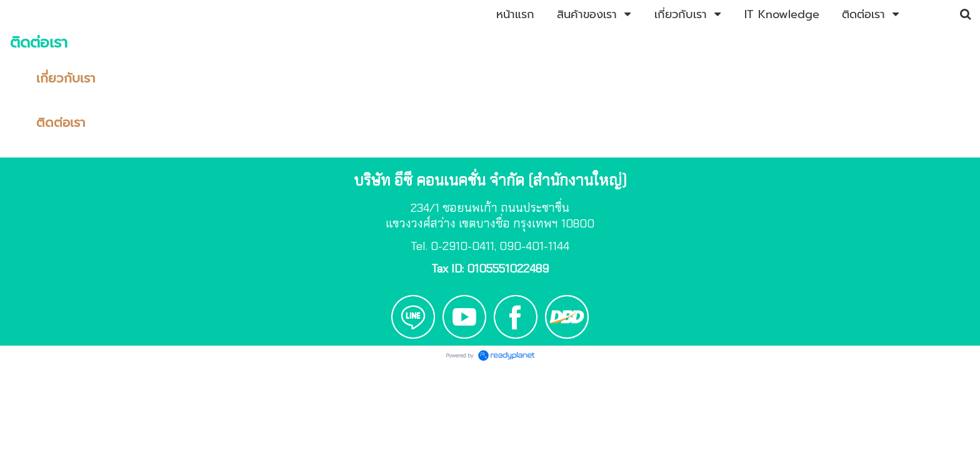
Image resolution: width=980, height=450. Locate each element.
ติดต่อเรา (61, 122)
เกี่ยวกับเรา (66, 78)
